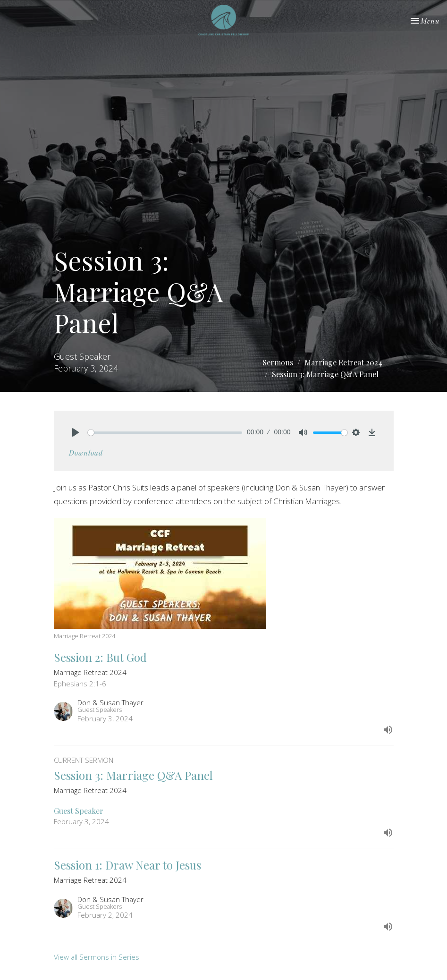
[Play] (76, 432)
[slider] (165, 433)
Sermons (278, 362)
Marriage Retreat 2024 (343, 362)
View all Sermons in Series (97, 957)
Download (86, 453)
